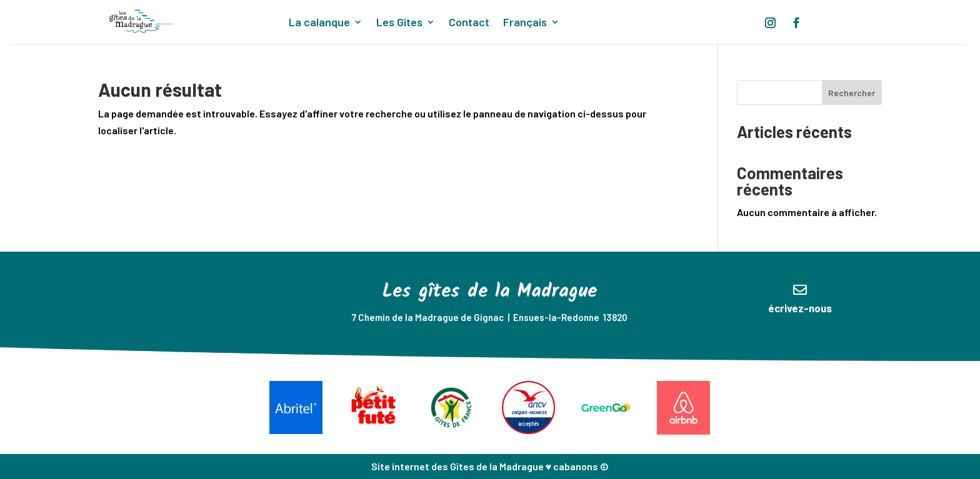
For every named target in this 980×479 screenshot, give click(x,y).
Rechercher (852, 93)
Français (525, 23)
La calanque (319, 23)
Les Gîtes (399, 23)
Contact (469, 23)
